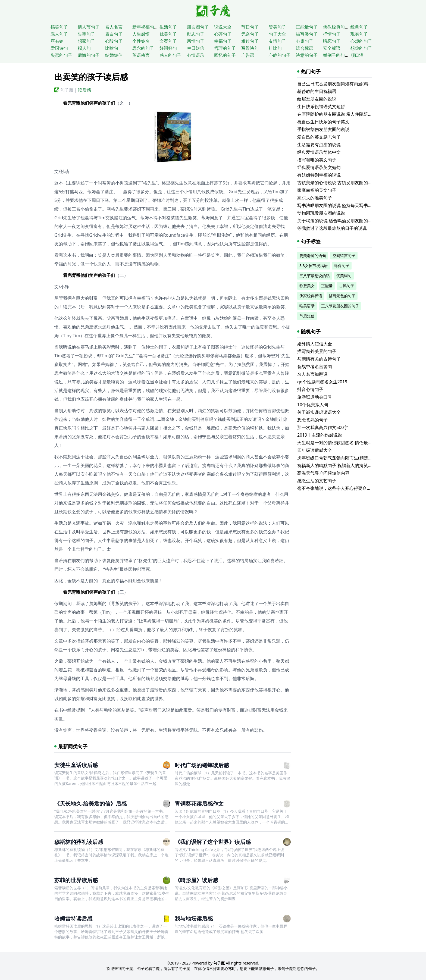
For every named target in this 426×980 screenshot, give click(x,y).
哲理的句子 (225, 48)
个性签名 (141, 41)
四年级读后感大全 (315, 450)
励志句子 (196, 34)
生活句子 (168, 27)
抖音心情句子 (310, 389)
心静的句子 (280, 55)
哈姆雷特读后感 (73, 918)
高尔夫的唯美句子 (315, 198)
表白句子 (114, 34)
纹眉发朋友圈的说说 (317, 99)
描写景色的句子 (342, 296)
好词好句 (168, 48)
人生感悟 (141, 34)
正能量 (327, 286)
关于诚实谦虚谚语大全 (319, 412)
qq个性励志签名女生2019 (322, 382)
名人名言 (114, 27)
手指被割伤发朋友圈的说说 (323, 129)
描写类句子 (307, 34)
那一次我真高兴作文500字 (323, 427)
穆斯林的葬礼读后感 (79, 842)
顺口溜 (357, 55)
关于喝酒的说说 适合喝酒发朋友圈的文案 (337, 221)
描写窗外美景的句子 (317, 351)
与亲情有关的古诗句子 (319, 359)
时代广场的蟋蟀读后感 (202, 765)
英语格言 (141, 55)
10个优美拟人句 (313, 405)
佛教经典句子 (336, 27)
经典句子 (359, 27)
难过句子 (250, 41)
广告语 (248, 55)
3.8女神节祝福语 (314, 266)
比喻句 (112, 48)
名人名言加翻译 (312, 374)
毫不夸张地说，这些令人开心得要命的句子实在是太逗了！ (354, 488)
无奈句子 (250, 34)
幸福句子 (223, 41)
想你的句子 (361, 48)
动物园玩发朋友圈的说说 (321, 213)
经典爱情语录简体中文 (319, 152)
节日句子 (250, 27)
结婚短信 (114, 55)
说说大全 (223, 27)
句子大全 (277, 34)
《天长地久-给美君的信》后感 (90, 804)
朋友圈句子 (198, 27)
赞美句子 (277, 27)
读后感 (84, 90)
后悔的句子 (89, 55)
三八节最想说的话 (315, 276)
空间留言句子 (344, 256)
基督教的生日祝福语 (317, 91)
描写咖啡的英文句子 (317, 160)
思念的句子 (143, 48)
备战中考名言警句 (315, 367)
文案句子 (168, 41)
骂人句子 (59, 34)
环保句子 (342, 266)
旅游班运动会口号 (315, 397)
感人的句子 (170, 55)
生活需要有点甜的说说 (319, 145)
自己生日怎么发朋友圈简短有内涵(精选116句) (341, 84)
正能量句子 (307, 27)
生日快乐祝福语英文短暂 (321, 107)
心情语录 (196, 55)
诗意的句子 (307, 55)
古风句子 (347, 286)
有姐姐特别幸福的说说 (319, 175)
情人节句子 (89, 27)
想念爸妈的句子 (312, 420)
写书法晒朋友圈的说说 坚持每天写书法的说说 (341, 205)
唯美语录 (307, 306)
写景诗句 (250, 48)
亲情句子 (196, 41)
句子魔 (67, 90)
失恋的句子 (61, 55)
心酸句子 (114, 41)
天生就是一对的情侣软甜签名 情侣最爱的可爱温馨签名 (350, 443)
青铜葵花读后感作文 (199, 804)
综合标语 (305, 48)
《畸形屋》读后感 (196, 880)
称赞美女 (307, 286)
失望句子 (86, 34)
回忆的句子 (225, 55)
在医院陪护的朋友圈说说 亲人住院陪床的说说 (341, 114)
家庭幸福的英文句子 (317, 190)
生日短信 (196, 48)
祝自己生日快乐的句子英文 (323, 122)
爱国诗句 (59, 48)
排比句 (275, 48)
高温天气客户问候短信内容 (323, 473)
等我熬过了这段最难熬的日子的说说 (332, 228)
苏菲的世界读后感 (76, 880)
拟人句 (84, 48)
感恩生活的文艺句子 (317, 481)
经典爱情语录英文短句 (319, 167)
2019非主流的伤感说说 (320, 435)
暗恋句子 (332, 41)
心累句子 (305, 41)
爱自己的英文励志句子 (319, 137)
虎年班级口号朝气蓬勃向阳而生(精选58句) (338, 458)
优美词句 (344, 276)
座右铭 (57, 41)
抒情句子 (332, 34)
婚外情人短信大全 (315, 344)
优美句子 (168, 34)
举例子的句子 (336, 55)
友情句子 (277, 41)
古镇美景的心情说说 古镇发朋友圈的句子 (337, 183)
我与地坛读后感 (194, 918)
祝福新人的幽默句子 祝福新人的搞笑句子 (337, 465)
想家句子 (86, 41)
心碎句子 (223, 34)
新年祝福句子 (145, 27)
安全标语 (332, 48)
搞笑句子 (59, 27)
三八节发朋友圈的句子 (340, 306)
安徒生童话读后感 (76, 765)
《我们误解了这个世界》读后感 (213, 842)
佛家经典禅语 (311, 296)
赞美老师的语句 (313, 256)
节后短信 (307, 316)
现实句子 (359, 34)
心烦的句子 (361, 41)
